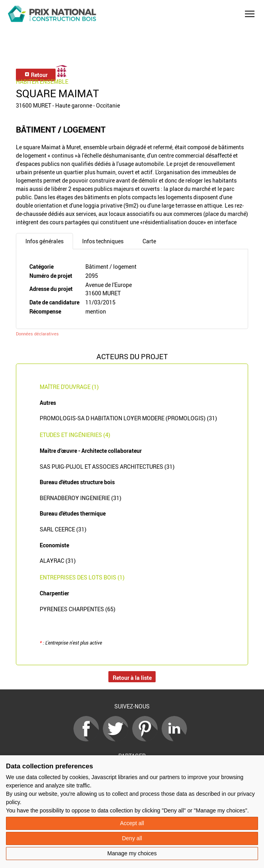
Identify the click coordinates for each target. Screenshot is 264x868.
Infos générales (44, 241)
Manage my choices (132, 853)
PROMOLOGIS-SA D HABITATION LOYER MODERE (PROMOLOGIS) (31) (128, 418)
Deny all (132, 838)
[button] (250, 14)
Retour (36, 75)
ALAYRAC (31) (58, 561)
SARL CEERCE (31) (63, 529)
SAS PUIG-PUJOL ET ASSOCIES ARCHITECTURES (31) (107, 467)
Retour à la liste (132, 678)
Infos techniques (103, 241)
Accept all (132, 823)
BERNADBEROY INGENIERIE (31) (81, 498)
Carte (149, 241)
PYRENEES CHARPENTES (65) (78, 609)
